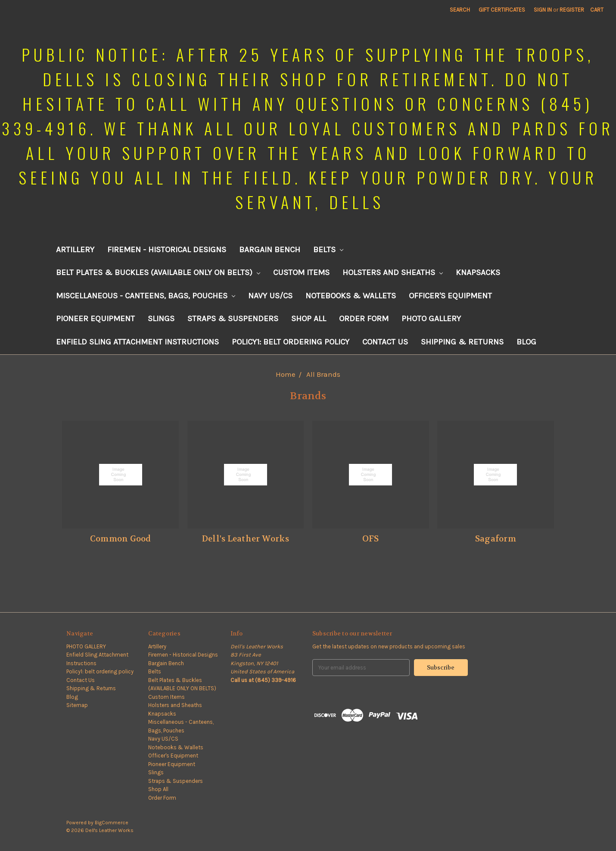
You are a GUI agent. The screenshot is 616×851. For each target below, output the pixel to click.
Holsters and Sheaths (393, 272)
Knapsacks (478, 272)
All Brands (323, 374)
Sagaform (496, 539)
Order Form (364, 319)
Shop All (309, 319)
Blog (526, 342)
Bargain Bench (270, 250)
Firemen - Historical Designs (167, 250)
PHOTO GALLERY (431, 319)
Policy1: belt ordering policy (291, 342)
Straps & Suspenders (233, 319)
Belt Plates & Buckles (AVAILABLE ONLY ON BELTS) (158, 272)
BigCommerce (112, 823)
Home (286, 374)
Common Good (121, 539)
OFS (371, 539)
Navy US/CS (270, 296)
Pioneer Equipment (95, 319)
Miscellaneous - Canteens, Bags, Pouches (146, 296)
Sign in (543, 10)
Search (460, 10)
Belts (328, 250)
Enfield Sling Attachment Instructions (137, 342)
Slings (161, 319)
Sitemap (77, 705)
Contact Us (385, 342)
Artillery (75, 250)
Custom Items (301, 272)
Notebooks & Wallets (351, 296)
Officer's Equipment (450, 296)
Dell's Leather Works (246, 539)
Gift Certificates (502, 10)
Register (572, 10)
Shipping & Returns (462, 342)
